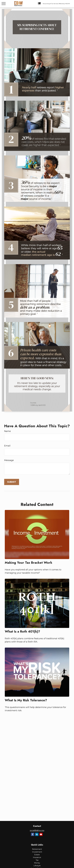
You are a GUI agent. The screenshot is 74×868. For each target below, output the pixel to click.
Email (7, 446)
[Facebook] (33, 834)
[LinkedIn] (37, 834)
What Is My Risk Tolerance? (26, 700)
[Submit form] (12, 482)
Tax (37, 860)
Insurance (37, 857)
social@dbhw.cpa (37, 830)
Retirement (37, 849)
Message (9, 460)
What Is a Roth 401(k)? (22, 631)
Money (37, 863)
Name (7, 431)
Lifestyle (37, 866)
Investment (37, 852)
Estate (37, 855)
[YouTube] (41, 834)
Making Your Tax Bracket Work (28, 563)
